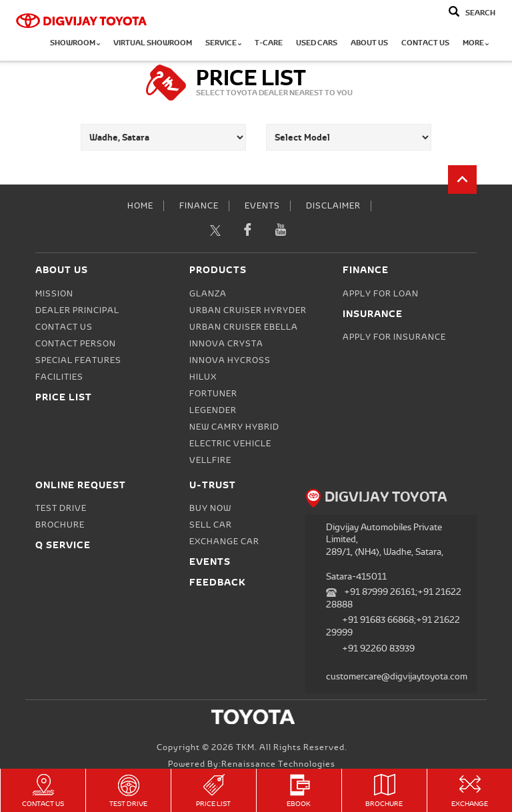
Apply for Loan (381, 294)
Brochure (384, 791)
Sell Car (211, 525)
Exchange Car (224, 542)
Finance (199, 206)
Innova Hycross (230, 360)
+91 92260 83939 (378, 648)
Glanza (208, 294)
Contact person (76, 344)
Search (480, 13)
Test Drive (128, 791)
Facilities (59, 377)
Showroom (75, 43)
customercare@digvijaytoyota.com (397, 676)
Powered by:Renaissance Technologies (252, 764)
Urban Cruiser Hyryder (248, 310)
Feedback (218, 582)
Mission (54, 294)
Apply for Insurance (394, 337)
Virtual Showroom (153, 43)
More (476, 43)
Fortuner (213, 394)
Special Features (78, 360)
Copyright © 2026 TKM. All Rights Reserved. (252, 747)
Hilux (203, 377)
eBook (299, 791)
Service (223, 43)
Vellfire (210, 460)
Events (262, 206)
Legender (213, 410)
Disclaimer (333, 206)
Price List (214, 791)
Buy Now (210, 508)
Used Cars (317, 43)
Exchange (470, 791)
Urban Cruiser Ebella (244, 327)
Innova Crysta (226, 344)
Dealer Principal (77, 310)
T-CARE (269, 43)
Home (140, 206)
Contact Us (425, 43)
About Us (369, 43)
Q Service (63, 545)
